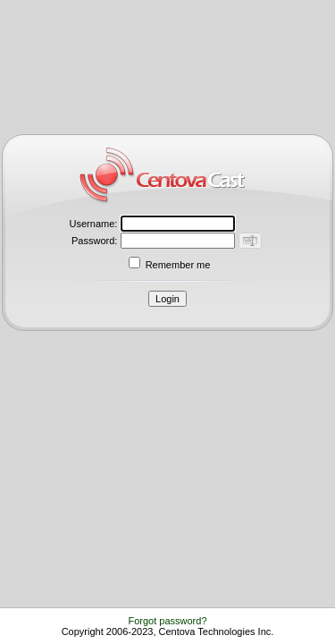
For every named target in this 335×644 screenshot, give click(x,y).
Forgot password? (167, 621)
